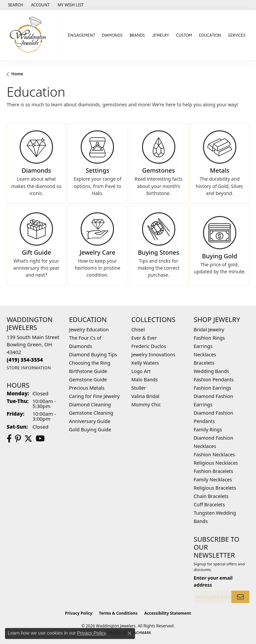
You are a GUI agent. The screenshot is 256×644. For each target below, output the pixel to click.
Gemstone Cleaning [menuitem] (91, 413)
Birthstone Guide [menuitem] (88, 371)
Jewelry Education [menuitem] (89, 329)
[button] (15, 5)
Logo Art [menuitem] (141, 371)
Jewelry (160, 35)
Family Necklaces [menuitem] (213, 479)
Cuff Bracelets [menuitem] (209, 504)
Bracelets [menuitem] (204, 363)
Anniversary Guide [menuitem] (90, 421)
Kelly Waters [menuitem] (145, 363)
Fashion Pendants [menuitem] (214, 379)
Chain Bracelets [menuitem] (211, 496)
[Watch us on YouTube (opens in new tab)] (40, 439)
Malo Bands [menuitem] (144, 379)
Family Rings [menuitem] (208, 429)
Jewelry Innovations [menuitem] (153, 354)
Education (210, 35)
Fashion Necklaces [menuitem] (214, 454)
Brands (137, 35)
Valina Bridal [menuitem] (145, 396)
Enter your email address (213, 581)
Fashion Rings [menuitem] (209, 338)
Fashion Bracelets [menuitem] (213, 471)
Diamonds (112, 35)
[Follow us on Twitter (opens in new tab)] (28, 439)
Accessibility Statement (168, 613)
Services (237, 35)
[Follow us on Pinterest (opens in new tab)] (18, 439)
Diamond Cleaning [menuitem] (90, 404)
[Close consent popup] (130, 633)
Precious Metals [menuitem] (87, 388)
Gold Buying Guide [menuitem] (90, 429)
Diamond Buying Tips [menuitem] (93, 354)
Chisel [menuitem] (138, 329)
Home (17, 74)
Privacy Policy (79, 613)
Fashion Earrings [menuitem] (212, 388)
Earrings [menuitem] (203, 346)
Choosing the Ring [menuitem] (90, 363)
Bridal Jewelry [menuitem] (209, 329)
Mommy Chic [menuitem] (146, 404)
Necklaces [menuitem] (205, 354)
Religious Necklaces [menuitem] (216, 463)
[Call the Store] (25, 360)
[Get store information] (29, 368)
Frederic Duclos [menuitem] (149, 346)
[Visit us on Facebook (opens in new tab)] (9, 439)
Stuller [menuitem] (138, 388)
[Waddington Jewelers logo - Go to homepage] (30, 35)
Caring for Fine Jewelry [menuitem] (94, 396)
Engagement (81, 35)
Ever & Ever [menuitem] (144, 338)
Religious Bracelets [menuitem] (215, 488)
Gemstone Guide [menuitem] (88, 379)
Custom (184, 35)
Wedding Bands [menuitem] (211, 371)
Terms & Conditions (118, 613)
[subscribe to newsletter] (240, 597)
